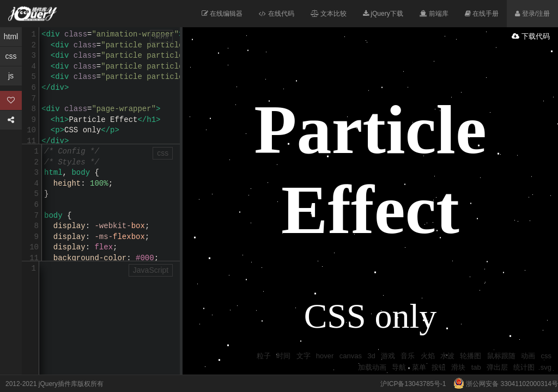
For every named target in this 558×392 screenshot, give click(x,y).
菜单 (419, 367)
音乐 (408, 356)
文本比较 (329, 14)
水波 (447, 356)
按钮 (439, 367)
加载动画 (372, 367)
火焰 (428, 356)
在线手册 (482, 14)
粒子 (264, 356)
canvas (351, 356)
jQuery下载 (383, 14)
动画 (528, 356)
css (547, 356)
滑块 (458, 367)
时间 (283, 356)
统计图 (524, 367)
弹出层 (497, 367)
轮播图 (471, 356)
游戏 (388, 356)
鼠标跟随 (501, 356)
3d (371, 356)
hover (325, 356)
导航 (399, 367)
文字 (304, 356)
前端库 (434, 14)
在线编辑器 (222, 14)
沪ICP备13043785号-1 (413, 384)
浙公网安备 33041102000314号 (503, 384)
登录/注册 (532, 14)
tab (476, 367)
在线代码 (276, 14)
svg (546, 367)
